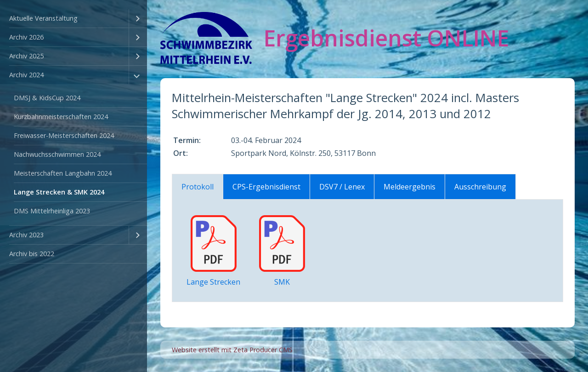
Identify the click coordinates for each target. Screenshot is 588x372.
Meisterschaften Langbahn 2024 (63, 173)
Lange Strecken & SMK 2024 (59, 192)
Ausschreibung (480, 187)
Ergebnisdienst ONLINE (386, 38)
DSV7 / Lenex (342, 187)
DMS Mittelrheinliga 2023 (52, 211)
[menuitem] (73, 19)
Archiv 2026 (26, 37)
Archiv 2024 (26, 75)
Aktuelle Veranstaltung (43, 18)
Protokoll (198, 187)
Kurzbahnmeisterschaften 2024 (61, 117)
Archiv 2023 (26, 235)
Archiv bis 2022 (32, 254)
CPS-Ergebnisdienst (266, 187)
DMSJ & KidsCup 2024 (47, 98)
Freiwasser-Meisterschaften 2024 (64, 135)
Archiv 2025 (26, 56)
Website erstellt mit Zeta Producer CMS (232, 350)
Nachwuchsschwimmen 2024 (57, 154)
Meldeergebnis (410, 187)
